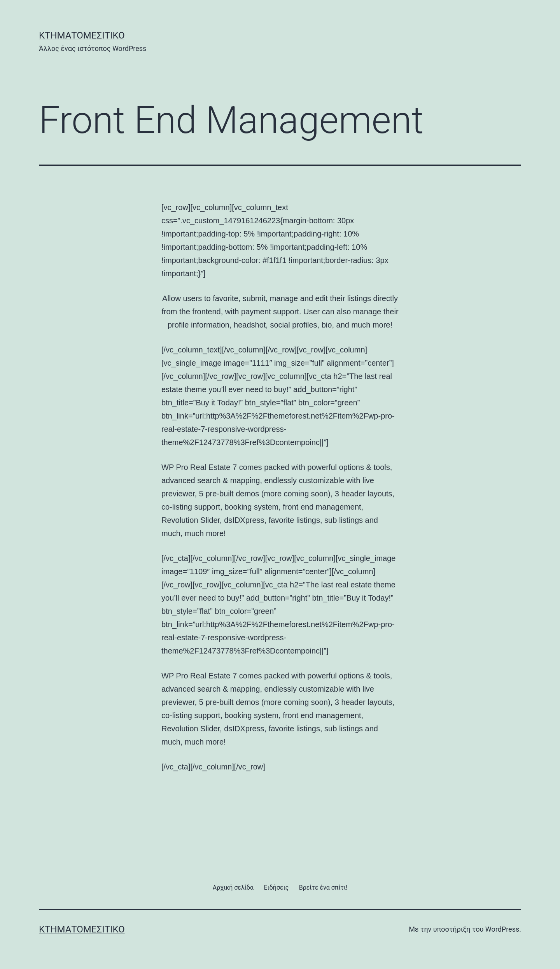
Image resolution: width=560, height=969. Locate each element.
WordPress (502, 929)
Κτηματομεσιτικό (82, 35)
